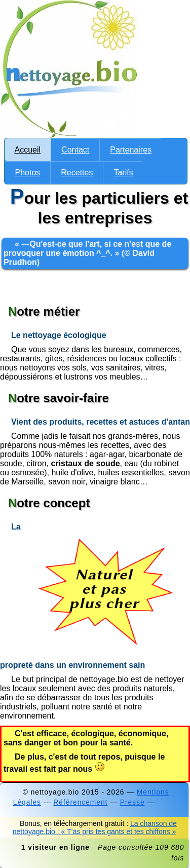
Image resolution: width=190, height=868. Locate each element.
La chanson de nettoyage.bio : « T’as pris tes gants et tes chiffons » (95, 827)
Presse (132, 802)
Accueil (28, 150)
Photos (28, 173)
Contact (75, 150)
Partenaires (131, 150)
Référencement (80, 802)
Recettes (77, 173)
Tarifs (123, 173)
